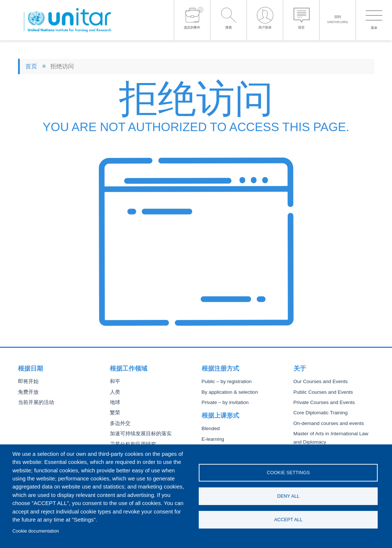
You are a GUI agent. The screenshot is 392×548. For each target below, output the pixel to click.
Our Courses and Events (321, 381)
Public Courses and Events (323, 392)
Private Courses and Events (324, 402)
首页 (31, 66)
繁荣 (115, 413)
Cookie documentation (36, 531)
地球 (115, 402)
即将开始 (28, 381)
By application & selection (230, 392)
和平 (115, 381)
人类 (115, 392)
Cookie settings (288, 473)
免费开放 (28, 392)
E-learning (213, 439)
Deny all (288, 496)
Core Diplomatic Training (321, 413)
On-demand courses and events (329, 423)
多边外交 (120, 423)
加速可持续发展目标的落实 (141, 434)
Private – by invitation (225, 402)
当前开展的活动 (36, 402)
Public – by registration (227, 381)
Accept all (288, 520)
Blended (211, 428)
